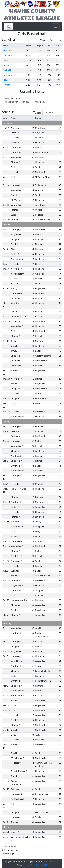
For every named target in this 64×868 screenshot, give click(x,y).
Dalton (6, 60)
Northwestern (9, 75)
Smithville (7, 70)
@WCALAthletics (51, 862)
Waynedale (8, 50)
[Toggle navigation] (56, 26)
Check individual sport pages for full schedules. (27, 100)
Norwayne (8, 65)
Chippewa (7, 55)
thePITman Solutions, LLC (37, 865)
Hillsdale (7, 80)
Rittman (6, 85)
